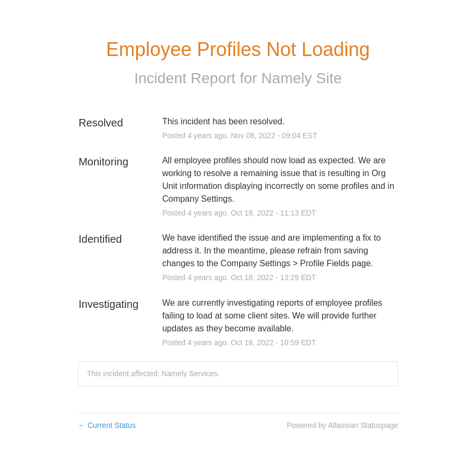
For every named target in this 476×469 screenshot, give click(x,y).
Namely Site (302, 78)
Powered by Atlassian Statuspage (342, 425)
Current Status (107, 425)
